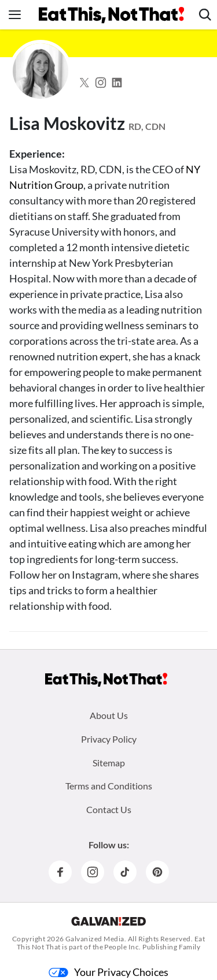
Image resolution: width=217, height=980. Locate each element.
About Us (109, 715)
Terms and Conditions (109, 786)
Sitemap (109, 763)
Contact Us (109, 809)
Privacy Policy (109, 739)
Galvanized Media (95, 939)
